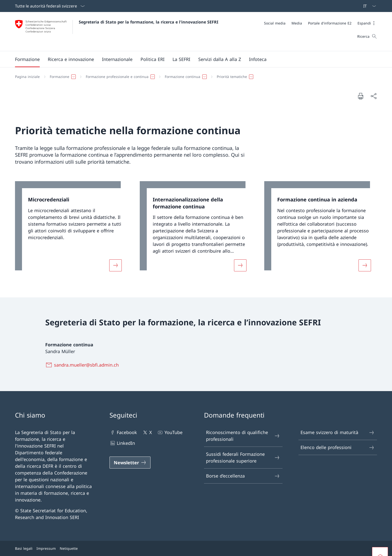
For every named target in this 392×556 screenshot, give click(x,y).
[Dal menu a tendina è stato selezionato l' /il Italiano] (368, 6)
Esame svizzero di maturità (337, 432)
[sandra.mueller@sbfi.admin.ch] (83, 365)
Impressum (46, 548)
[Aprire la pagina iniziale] (117, 31)
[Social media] (275, 23)
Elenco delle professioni (337, 447)
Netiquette (69, 548)
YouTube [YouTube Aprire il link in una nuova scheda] (170, 432)
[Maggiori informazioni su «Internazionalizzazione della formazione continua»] (240, 265)
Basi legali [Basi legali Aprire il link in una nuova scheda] (24, 548)
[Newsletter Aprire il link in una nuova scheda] (130, 463)
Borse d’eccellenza (243, 476)
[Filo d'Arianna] (194, 77)
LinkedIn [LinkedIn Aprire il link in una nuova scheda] (122, 443)
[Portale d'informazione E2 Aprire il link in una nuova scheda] (330, 23)
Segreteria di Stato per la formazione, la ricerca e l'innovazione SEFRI (148, 22)
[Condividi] (373, 96)
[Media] (297, 23)
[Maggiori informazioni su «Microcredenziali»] (115, 265)
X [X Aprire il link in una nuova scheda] (147, 432)
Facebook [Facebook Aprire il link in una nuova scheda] (123, 432)
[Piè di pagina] (196, 548)
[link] (71, 229)
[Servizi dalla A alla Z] (220, 59)
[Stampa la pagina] (360, 96)
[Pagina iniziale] (27, 77)
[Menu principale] (192, 59)
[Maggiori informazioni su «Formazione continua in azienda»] (365, 265)
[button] (367, 23)
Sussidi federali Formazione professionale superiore (243, 457)
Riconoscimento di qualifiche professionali (243, 436)
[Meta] (320, 23)
